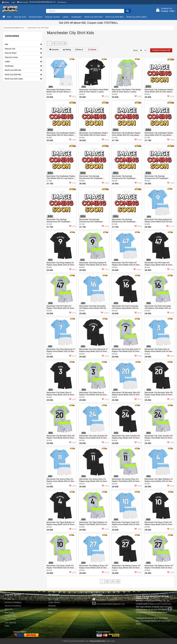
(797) (105, 270)
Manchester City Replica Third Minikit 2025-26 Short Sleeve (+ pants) (126, 91)
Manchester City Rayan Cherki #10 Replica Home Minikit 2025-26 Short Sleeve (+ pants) (126, 524)
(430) (138, 140)
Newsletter (53, 609)
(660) (105, 183)
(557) (73, 356)
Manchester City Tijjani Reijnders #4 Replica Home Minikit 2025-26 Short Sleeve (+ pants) (159, 481)
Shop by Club (10, 49)
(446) (105, 356)
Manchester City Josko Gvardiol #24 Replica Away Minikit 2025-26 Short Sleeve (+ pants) (126, 438)
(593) (73, 486)
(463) (171, 183)
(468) (73, 140)
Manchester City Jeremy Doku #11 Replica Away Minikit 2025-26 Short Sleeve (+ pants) (93, 481)
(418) (73, 226)
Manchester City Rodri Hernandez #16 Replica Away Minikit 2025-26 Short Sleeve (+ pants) (125, 308)
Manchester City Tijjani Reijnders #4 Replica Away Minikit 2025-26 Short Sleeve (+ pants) (61, 524)
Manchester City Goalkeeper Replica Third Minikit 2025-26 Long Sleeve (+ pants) (61, 178)
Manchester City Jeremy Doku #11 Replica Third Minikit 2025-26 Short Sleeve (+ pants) (126, 481)
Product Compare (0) (161, 50)
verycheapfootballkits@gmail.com (43, 2)
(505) (171, 313)
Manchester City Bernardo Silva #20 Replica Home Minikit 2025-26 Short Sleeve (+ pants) (126, 395)
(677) (138, 399)
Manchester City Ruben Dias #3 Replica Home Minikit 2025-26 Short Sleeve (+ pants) (159, 351)
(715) (73, 313)
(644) (138, 313)
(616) (105, 529)
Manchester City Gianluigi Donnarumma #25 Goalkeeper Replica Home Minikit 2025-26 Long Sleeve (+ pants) (60, 223)
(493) (171, 140)
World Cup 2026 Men (13, 75)
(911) (105, 443)
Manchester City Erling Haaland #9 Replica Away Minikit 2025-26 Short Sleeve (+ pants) (60, 265)
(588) (171, 443)
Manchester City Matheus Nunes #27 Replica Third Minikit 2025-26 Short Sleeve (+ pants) (159, 568)
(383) (105, 140)
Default (92, 50)
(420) (138, 183)
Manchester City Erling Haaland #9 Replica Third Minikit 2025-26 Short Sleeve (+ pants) (93, 265)
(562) (105, 486)
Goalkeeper (9, 66)
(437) (73, 183)
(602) (73, 270)
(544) (138, 486)
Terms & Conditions (13, 606)
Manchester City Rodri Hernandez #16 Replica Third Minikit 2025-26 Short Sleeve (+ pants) (158, 308)
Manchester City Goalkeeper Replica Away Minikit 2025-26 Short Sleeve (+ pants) (61, 135)
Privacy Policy (11, 616)
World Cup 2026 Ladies (14, 79)
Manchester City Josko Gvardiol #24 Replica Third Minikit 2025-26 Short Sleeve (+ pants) (159, 438)
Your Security (10, 623)
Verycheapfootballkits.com (105, 599)
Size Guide (9, 612)
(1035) (105, 313)
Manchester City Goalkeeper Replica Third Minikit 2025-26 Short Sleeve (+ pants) (94, 135)
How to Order (10, 619)
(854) (73, 96)
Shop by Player (11, 53)
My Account (53, 599)
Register (6, 2)
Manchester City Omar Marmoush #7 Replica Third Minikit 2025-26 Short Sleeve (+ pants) (126, 351)
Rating (67, 50)
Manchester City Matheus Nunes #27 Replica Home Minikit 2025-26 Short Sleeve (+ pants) (94, 568)
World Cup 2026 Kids (13, 70)
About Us (9, 609)
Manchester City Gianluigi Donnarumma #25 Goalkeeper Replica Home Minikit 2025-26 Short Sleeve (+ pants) (93, 179)
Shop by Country (11, 57)
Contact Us (9, 599)
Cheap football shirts (97, 641)
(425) (105, 226)
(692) (171, 356)
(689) (171, 486)
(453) (73, 399)
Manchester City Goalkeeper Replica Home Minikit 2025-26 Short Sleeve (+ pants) (159, 92)
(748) (171, 270)
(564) (171, 529)
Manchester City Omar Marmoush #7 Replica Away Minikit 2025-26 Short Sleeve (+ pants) (94, 351)
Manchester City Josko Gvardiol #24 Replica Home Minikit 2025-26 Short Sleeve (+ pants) (93, 438)
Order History (54, 602)
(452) (171, 399)
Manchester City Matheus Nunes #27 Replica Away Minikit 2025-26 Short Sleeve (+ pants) (126, 568)
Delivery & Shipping (13, 602)
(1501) (137, 270)
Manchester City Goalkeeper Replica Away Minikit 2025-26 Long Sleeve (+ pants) (159, 135)
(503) (138, 226)
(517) (73, 529)
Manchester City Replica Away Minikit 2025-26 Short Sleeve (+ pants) (94, 91)
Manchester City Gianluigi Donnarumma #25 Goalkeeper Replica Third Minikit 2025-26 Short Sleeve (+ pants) (158, 179)
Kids (6, 44)
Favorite (54, 50)
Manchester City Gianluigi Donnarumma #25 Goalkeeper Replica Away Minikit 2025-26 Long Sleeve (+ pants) (93, 223)
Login (13, 2)
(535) (171, 96)
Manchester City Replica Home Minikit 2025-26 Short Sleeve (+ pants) (59, 92)
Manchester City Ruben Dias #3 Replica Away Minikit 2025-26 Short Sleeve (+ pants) (60, 395)
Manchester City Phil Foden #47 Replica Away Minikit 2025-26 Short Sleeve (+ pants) (158, 265)
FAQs (7, 626)
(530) (73, 443)
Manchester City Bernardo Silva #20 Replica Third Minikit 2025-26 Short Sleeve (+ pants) (61, 438)
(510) (105, 399)
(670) (105, 96)
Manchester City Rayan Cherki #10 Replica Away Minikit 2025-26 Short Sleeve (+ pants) (158, 524)
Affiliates (52, 606)
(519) (105, 572)
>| (65, 43)
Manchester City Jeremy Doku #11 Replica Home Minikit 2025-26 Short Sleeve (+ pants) (61, 481)
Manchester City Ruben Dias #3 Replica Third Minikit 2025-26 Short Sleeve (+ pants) (93, 395)
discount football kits (162, 604)
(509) (138, 356)
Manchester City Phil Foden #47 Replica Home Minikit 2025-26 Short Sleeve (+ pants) (126, 265)
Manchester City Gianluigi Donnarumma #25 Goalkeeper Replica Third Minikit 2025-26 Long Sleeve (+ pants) (126, 223)
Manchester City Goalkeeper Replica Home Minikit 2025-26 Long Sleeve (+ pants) (127, 135)
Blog (50, 612)
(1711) (170, 226)
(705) (138, 529)
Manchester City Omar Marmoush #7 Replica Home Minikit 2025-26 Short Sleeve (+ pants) (61, 351)
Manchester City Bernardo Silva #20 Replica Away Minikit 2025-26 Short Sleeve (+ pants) (159, 395)
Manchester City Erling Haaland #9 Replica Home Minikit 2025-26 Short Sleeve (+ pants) (159, 222)
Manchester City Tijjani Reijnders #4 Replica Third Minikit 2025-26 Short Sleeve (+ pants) (93, 524)
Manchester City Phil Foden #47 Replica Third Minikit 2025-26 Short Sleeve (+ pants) (60, 308)
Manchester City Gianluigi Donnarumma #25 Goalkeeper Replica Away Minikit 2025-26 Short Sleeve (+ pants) (126, 179)
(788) (138, 96)
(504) (138, 572)
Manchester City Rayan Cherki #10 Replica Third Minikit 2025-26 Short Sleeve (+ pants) (60, 568)
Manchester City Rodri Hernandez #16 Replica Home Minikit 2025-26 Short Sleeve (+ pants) (93, 308)
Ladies (7, 62)
